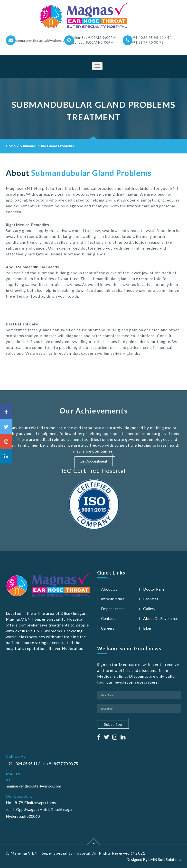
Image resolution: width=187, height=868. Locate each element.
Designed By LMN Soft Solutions (154, 859)
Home (11, 146)
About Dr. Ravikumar (161, 618)
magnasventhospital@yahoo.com (42, 40)
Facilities (151, 599)
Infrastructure (113, 599)
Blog (147, 628)
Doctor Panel (154, 589)
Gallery (149, 609)
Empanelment (112, 609)
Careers (108, 628)
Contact (108, 618)
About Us (109, 589)
